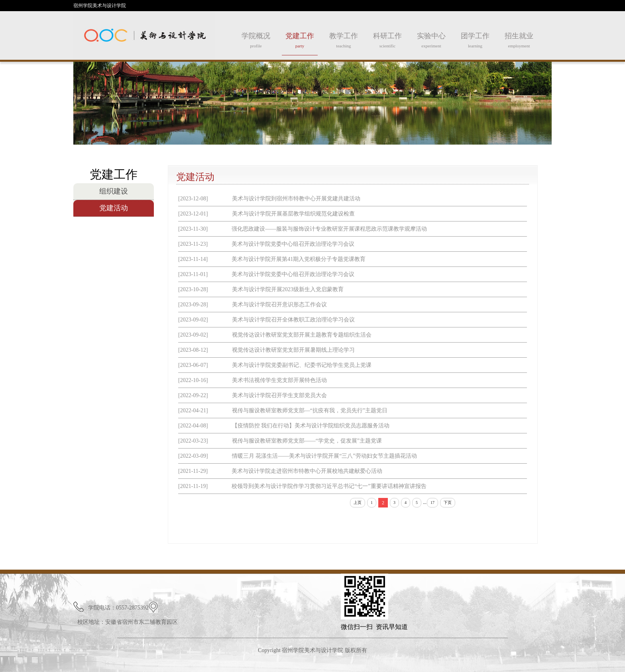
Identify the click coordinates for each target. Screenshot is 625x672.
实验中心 (431, 43)
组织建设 (114, 191)
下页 (448, 503)
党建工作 (300, 44)
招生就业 (519, 43)
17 (432, 503)
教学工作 (344, 43)
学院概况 (256, 43)
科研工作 (387, 43)
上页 (358, 503)
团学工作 (475, 43)
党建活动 (114, 208)
